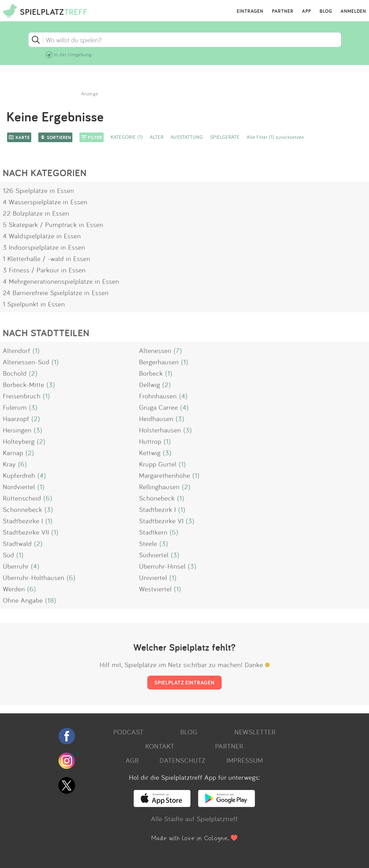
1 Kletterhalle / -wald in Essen (47, 258)
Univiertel (153, 577)
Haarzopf (16, 419)
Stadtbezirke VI (161, 521)
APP (307, 11)
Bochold (15, 373)
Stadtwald (17, 543)
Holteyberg (19, 441)
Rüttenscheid (22, 498)
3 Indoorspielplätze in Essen (44, 247)
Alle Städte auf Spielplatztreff (194, 819)
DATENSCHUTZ (183, 760)
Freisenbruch (22, 396)
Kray (9, 464)
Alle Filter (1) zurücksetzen (275, 137)
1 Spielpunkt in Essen (34, 304)
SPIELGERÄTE (225, 137)
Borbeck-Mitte (24, 384)
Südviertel (154, 555)
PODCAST (128, 732)
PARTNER (283, 11)
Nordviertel (19, 487)
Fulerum (15, 407)
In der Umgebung (73, 54)
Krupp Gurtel (158, 464)
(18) (51, 600)
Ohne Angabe (23, 600)
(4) (183, 396)
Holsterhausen (160, 430)
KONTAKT (160, 746)
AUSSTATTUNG (187, 137)
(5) (174, 532)
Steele (148, 543)
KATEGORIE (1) (127, 137)
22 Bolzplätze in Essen (36, 213)
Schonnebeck (23, 509)
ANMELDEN (353, 11)
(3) (51, 384)
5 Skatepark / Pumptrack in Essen (53, 224)
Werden (14, 589)
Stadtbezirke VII (26, 532)
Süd (9, 555)
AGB (132, 760)
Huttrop (150, 441)
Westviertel (155, 589)
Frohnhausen (158, 396)
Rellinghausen (159, 487)
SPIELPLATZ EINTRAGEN (184, 682)
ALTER (157, 137)
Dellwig (150, 384)
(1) (36, 350)
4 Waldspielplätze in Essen (42, 236)
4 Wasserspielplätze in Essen (45, 202)
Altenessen (155, 350)
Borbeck (151, 373)
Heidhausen (156, 419)
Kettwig (150, 453)
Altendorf (17, 350)
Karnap (13, 453)
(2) (33, 373)
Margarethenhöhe (165, 475)
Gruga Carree (159, 407)
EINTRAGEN (250, 11)
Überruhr (16, 566)
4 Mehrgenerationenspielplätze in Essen (61, 281)
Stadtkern (153, 532)
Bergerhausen (159, 362)
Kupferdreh (19, 475)
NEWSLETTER (255, 732)
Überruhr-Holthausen (34, 577)
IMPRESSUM (245, 760)
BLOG (326, 11)
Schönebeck (157, 498)
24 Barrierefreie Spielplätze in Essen (56, 293)
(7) (178, 350)
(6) (23, 464)
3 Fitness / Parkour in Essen (44, 270)
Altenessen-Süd (26, 362)
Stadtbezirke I (23, 521)
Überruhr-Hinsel (162, 566)
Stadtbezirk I (158, 509)
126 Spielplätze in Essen (38, 190)
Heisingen (17, 430)
